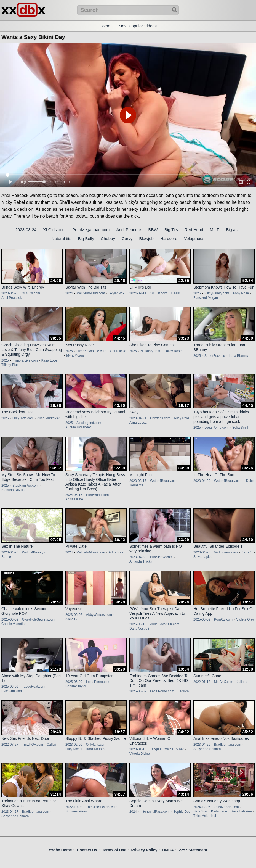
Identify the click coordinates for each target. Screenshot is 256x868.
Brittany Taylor (76, 686)
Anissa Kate (74, 499)
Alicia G (71, 619)
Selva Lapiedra (204, 557)
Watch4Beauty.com (164, 481)
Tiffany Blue (10, 365)
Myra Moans (75, 355)
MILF (215, 230)
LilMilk (175, 293)
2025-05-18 (138, 624)
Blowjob (146, 238)
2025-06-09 (10, 619)
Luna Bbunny (238, 356)
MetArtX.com (224, 682)
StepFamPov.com (25, 486)
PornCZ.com (223, 619)
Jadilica (183, 691)
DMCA (168, 850)
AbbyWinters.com (99, 615)
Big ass (233, 230)
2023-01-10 (138, 749)
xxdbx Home (60, 850)
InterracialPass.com (155, 812)
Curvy (127, 238)
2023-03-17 (138, 481)
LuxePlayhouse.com (91, 351)
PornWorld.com (97, 495)
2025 (197, 293)
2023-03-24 (26, 230)
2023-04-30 (138, 557)
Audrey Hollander (78, 427)
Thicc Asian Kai (205, 816)
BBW (153, 230)
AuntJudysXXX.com (165, 624)
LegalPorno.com (216, 428)
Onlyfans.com (160, 418)
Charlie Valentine (14, 624)
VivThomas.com (226, 552)
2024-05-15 (74, 495)
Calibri (51, 745)
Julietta (242, 682)
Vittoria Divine (140, 754)
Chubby (108, 238)
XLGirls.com (54, 230)
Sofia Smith (241, 428)
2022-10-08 (74, 807)
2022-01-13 (202, 682)
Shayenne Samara (207, 749)
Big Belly (86, 238)
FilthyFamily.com (217, 293)
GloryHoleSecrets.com (39, 619)
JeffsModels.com (226, 807)
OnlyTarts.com (23, 418)
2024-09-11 (138, 293)
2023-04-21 (138, 418)
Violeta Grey (245, 619)
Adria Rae (116, 552)
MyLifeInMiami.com (91, 293)
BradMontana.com (228, 745)
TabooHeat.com (34, 687)
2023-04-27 (10, 812)
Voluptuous (194, 238)
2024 (69, 293)
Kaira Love (49, 360)
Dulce (250, 481)
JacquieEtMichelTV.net (167, 749)
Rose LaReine (241, 811)
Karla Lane (219, 811)
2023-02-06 (74, 745)
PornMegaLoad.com (91, 230)
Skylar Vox (117, 293)
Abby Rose (241, 293)
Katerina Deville (13, 490)
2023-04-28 (10, 293)
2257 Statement (193, 850)
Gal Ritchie (118, 351)
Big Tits (171, 230)
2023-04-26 (10, 552)
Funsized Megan (206, 298)
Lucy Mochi (74, 749)
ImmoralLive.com (25, 360)
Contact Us (87, 850)
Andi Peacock (129, 230)
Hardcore (169, 238)
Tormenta (136, 485)
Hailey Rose (173, 351)
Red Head (194, 230)
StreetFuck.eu (215, 356)
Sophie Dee (182, 812)
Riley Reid (181, 418)
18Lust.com (159, 293)
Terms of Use (114, 850)
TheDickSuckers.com (102, 807)
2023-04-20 (202, 481)
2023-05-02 (74, 615)
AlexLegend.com (89, 423)
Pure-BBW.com (161, 557)
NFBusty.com (150, 351)
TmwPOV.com (33, 745)
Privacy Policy (144, 850)
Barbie (6, 557)
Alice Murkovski (49, 418)
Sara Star (200, 811)
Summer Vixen (76, 811)
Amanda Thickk (141, 561)
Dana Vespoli (139, 629)
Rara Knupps (95, 749)
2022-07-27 (10, 745)
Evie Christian (12, 691)
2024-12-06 (202, 807)
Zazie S (247, 552)
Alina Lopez (138, 423)
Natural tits (62, 238)
